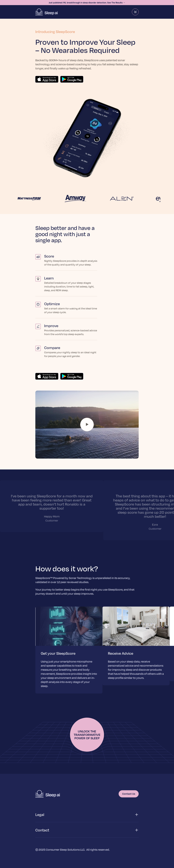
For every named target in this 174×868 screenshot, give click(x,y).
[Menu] (135, 12)
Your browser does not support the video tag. (87, 425)
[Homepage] (46, 12)
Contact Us (129, 794)
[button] (87, 815)
